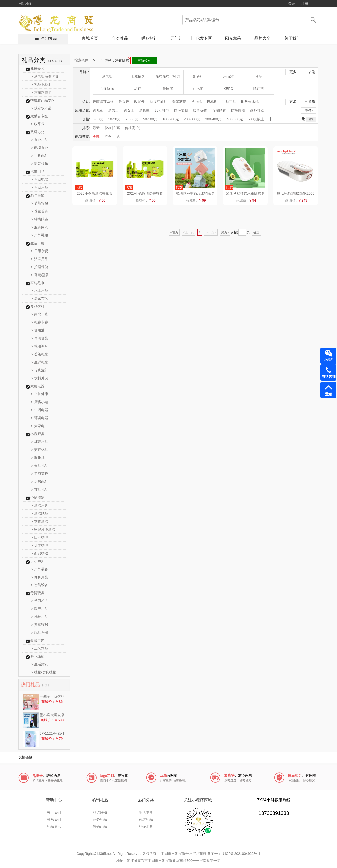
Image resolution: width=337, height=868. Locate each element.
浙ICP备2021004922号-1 (241, 854)
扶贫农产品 (42, 108)
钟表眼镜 (40, 219)
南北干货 (40, 314)
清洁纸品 (40, 513)
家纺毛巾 (37, 283)
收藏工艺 (37, 641)
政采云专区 (39, 116)
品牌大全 (262, 38)
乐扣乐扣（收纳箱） (168, 78)
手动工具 (229, 102)
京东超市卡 (42, 92)
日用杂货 (40, 251)
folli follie (107, 89)
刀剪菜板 (40, 474)
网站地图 (25, 4)
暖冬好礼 (149, 38)
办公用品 (40, 140)
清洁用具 (40, 505)
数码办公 (37, 132)
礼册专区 (37, 69)
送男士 (113, 110)
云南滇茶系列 (103, 102)
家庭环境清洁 (43, 529)
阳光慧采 (233, 38)
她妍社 (198, 76)
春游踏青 (219, 110)
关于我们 (292, 38)
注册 (305, 4)
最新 (96, 128)
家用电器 (37, 386)
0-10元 (98, 119)
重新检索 (144, 61)
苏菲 (259, 76)
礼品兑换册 (42, 84)
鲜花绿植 (37, 656)
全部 (96, 137)
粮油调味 (40, 346)
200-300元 (192, 119)
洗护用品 (40, 617)
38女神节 (162, 110)
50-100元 (150, 119)
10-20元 (114, 119)
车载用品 (40, 187)
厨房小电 (40, 402)
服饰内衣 (40, 227)
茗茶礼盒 (40, 354)
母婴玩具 (37, 593)
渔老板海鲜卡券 (45, 76)
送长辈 (144, 110)
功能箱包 (40, 203)
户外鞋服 (40, 235)
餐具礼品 (40, 466)
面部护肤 (40, 553)
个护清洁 (37, 498)
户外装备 (40, 569)
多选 (310, 72)
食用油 (38, 330)
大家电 (38, 426)
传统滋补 (40, 370)
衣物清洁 (40, 521)
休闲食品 (40, 338)
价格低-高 (112, 128)
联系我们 (54, 819)
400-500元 (235, 119)
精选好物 (100, 812)
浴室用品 (40, 259)
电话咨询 (329, 377)
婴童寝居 (40, 625)
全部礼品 (49, 39)
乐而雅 (228, 76)
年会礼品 (120, 38)
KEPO (229, 89)
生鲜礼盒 (40, 362)
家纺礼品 (146, 819)
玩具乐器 (40, 633)
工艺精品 (40, 648)
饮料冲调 (40, 378)
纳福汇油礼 (158, 102)
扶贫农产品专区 (43, 100)
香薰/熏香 (40, 275)
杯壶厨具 (37, 434)
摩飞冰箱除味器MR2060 (296, 193)
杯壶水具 (40, 442)
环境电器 (40, 418)
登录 (292, 4)
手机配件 (40, 156)
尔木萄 (198, 89)
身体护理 (40, 545)
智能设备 (40, 585)
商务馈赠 (257, 110)
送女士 (129, 110)
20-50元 (132, 119)
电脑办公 (40, 148)
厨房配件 (40, 482)
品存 (138, 89)
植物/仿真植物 (44, 672)
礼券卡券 (40, 322)
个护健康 (40, 394)
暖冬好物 (200, 110)
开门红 (177, 38)
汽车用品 (37, 172)
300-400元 (213, 119)
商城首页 (90, 38)
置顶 (329, 394)
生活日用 (37, 243)
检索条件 (81, 60)
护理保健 (40, 267)
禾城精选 (138, 76)
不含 (108, 137)
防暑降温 (238, 110)
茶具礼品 (40, 490)
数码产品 (100, 826)
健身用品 (40, 577)
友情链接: (26, 757)
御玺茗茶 (179, 102)
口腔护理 (40, 537)
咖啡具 (38, 458)
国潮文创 (181, 110)
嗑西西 (259, 89)
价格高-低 (133, 128)
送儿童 (98, 110)
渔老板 (107, 76)
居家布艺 (40, 298)
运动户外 (37, 561)
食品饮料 (37, 306)
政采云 (38, 124)
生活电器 (40, 410)
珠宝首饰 (40, 211)
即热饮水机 (250, 102)
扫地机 (196, 102)
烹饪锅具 (40, 450)
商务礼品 (100, 819)
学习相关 (40, 601)
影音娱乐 (40, 164)
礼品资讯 (54, 826)
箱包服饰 (37, 195)
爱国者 (168, 89)
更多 (295, 72)
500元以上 (256, 119)
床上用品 (40, 290)
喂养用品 (40, 609)
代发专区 (204, 38)
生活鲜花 (40, 664)
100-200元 (171, 119)
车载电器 (40, 179)
